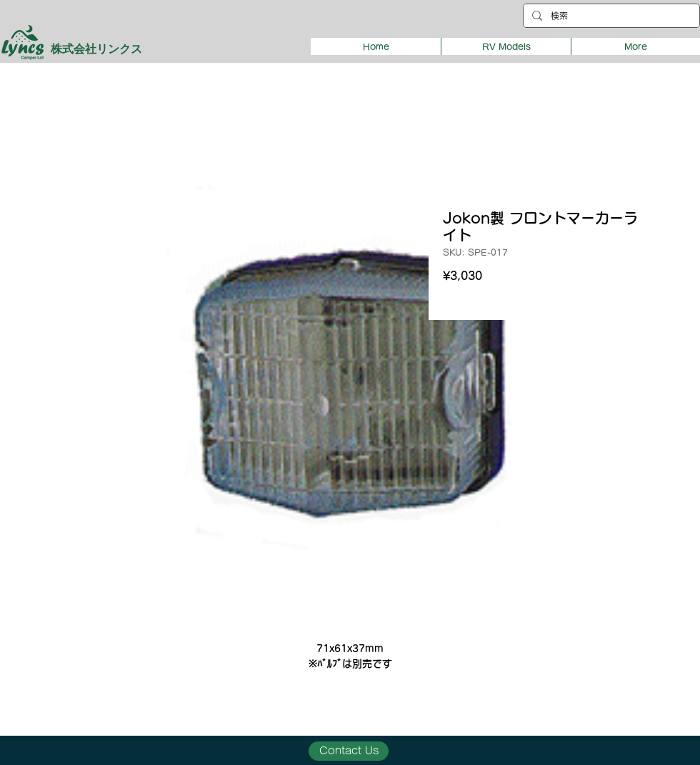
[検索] (610, 16)
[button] (506, 46)
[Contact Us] (349, 751)
